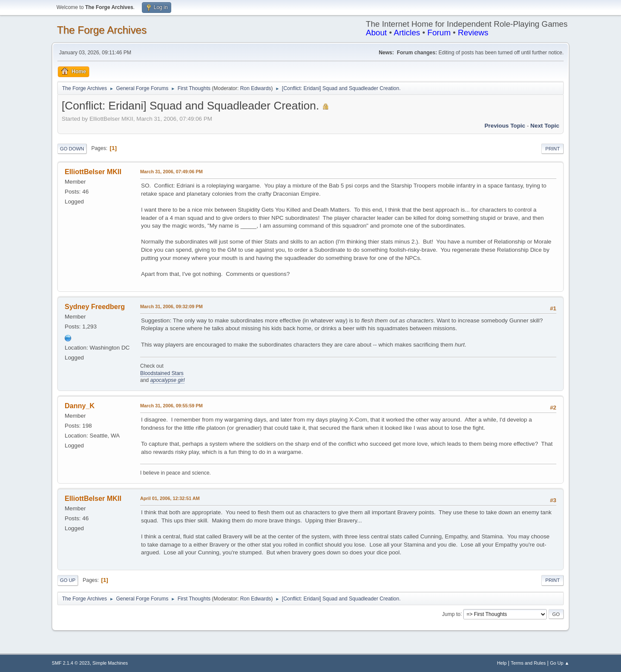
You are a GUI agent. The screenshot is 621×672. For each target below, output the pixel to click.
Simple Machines (110, 663)
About (376, 33)
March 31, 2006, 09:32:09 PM (171, 306)
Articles (407, 33)
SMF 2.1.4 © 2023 (71, 663)
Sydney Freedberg (95, 307)
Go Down (72, 149)
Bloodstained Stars (162, 373)
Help (502, 663)
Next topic (545, 126)
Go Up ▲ (560, 663)
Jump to (451, 614)
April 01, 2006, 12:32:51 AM (170, 498)
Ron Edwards (256, 88)
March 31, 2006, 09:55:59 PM (171, 406)
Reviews (473, 33)
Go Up (68, 580)
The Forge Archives (102, 30)
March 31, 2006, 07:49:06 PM (171, 172)
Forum (439, 33)
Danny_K (80, 406)
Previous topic (505, 126)
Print (552, 149)
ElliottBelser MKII (93, 172)
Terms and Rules (528, 663)
